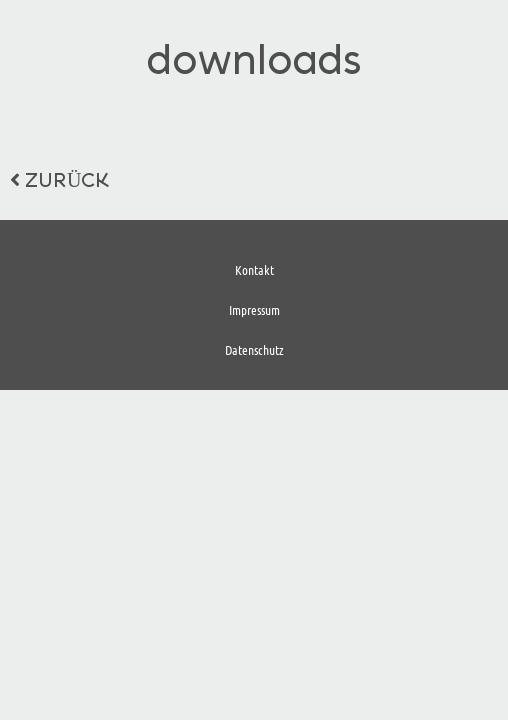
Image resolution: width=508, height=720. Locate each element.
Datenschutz (254, 349)
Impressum (254, 309)
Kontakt (254, 269)
